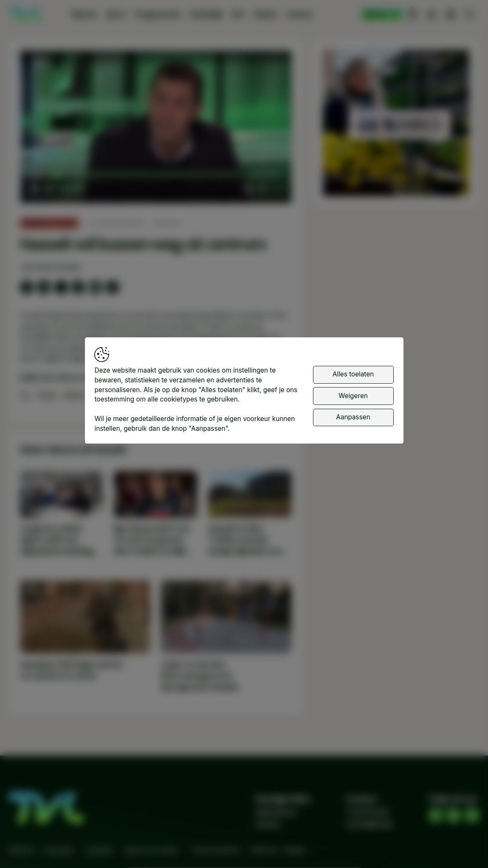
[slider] (148, 174)
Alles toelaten (353, 374)
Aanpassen (353, 417)
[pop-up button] (262, 189)
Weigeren (353, 396)
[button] (158, 129)
